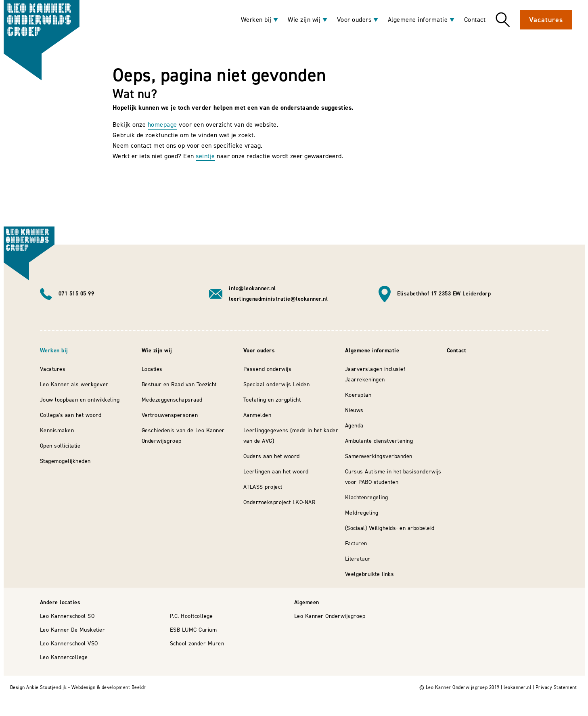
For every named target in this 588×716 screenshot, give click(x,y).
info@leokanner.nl (252, 288)
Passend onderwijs (268, 369)
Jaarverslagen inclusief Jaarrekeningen (375, 374)
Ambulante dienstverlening (379, 441)
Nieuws (354, 410)
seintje (205, 156)
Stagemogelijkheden (65, 461)
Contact (475, 20)
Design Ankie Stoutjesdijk (39, 687)
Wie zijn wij (304, 20)
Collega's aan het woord (71, 415)
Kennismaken (57, 430)
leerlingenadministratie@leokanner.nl (278, 299)
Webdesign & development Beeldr (109, 687)
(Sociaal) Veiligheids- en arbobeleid (390, 528)
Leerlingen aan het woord (276, 472)
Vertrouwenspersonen (170, 415)
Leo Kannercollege (64, 657)
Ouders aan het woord (272, 456)
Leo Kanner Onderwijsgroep (330, 616)
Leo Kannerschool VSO (69, 644)
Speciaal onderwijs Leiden (277, 384)
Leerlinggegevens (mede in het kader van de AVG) (291, 436)
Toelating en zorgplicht (272, 400)
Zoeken (503, 20)
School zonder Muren (197, 644)
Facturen (356, 543)
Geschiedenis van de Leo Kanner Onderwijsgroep (183, 436)
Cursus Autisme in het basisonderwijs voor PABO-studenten (393, 477)
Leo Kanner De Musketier (73, 630)
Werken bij (256, 20)
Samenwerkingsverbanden (379, 456)
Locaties (152, 369)
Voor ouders (354, 20)
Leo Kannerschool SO (67, 616)
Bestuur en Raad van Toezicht (179, 384)
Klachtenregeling (367, 497)
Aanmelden (257, 415)
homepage (162, 125)
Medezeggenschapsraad (172, 400)
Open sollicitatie (60, 446)
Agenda (354, 426)
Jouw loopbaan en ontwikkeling (80, 400)
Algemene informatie (418, 20)
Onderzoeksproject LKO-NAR (279, 502)
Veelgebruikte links (370, 574)
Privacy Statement (556, 687)
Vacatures (546, 20)
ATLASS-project (263, 487)
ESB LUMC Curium (194, 630)
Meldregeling (362, 513)
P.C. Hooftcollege (191, 616)
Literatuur (358, 559)
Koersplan (358, 395)
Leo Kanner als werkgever (74, 384)
